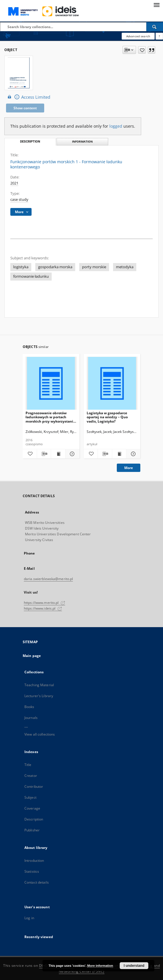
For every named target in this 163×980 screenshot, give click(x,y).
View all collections (40, 734)
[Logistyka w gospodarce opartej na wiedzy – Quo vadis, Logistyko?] (112, 383)
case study (19, 200)
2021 (14, 183)
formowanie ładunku (31, 276)
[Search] (155, 27)
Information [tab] (82, 142)
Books (29, 707)
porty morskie (94, 267)
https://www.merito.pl (44, 603)
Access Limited (28, 97)
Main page (32, 656)
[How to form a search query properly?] (159, 36)
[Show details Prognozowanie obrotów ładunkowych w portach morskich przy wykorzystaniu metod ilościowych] (72, 454)
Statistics (32, 871)
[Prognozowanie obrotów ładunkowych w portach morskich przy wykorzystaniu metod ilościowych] (51, 383)
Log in (29, 918)
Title (28, 765)
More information (100, 966)
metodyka (125, 267)
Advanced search (138, 36)
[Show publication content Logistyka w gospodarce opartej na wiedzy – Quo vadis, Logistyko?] (119, 454)
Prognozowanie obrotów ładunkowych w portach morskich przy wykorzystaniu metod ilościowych (51, 417)
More (129, 468)
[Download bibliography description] (44, 454)
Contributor (34, 786)
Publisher (32, 830)
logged (116, 126)
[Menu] (156, 5)
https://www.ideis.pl (43, 608)
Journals (31, 718)
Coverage (32, 808)
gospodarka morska (55, 267)
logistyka (21, 267)
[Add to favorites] (142, 50)
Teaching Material (39, 685)
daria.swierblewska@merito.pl (48, 579)
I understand (134, 966)
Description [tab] (30, 142)
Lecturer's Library (39, 696)
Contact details (37, 882)
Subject (30, 797)
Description (34, 819)
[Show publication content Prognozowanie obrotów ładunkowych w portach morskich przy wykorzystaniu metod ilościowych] (58, 454)
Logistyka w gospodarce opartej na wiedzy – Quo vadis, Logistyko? (107, 417)
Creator (31, 776)
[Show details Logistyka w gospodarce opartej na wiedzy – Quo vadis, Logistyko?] (132, 454)
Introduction (34, 861)
